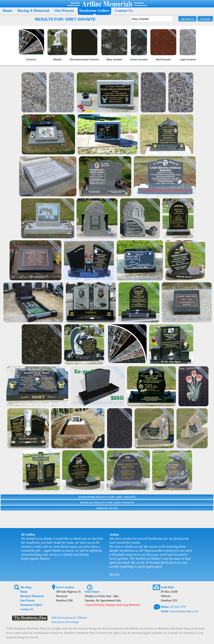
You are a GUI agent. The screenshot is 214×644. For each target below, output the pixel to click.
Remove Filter (107, 508)
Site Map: (26, 587)
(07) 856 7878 (178, 607)
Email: (165, 611)
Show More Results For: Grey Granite (107, 497)
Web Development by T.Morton (69, 618)
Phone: (165, 607)
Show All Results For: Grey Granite (107, 503)
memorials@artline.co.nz (184, 611)
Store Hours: (92, 592)
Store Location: (65, 587)
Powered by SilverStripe (65, 622)
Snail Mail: (168, 587)
